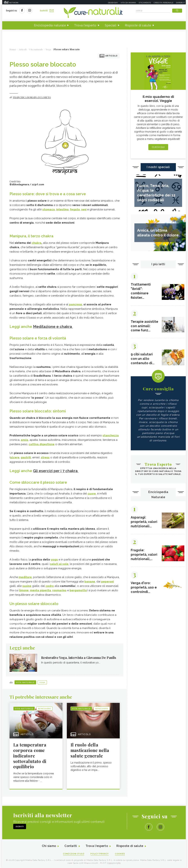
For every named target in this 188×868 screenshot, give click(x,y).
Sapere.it (180, 3)
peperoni (107, 581)
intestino (62, 209)
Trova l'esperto (85, 25)
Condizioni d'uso (74, 854)
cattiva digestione (42, 444)
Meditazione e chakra (53, 327)
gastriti (26, 457)
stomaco (49, 209)
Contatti (71, 846)
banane (90, 581)
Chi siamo (49, 846)
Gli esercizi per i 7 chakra (56, 471)
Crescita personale (163, 3)
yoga (54, 559)
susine (27, 586)
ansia (25, 440)
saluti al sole (59, 564)
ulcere (15, 457)
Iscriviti (47, 11)
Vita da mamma (128, 3)
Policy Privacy (100, 854)
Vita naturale (25, 682)
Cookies (120, 854)
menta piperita (40, 590)
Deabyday (113, 3)
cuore (92, 493)
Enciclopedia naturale (50, 25)
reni (84, 209)
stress (45, 457)
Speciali (111, 25)
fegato (75, 209)
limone (24, 590)
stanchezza (111, 435)
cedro (50, 586)
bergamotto (78, 590)
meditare (25, 577)
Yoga (42, 682)
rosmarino (59, 590)
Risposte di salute (138, 25)
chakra (37, 243)
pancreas (76, 304)
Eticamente (145, 3)
